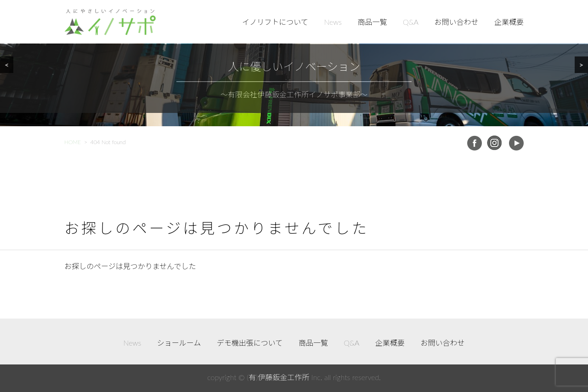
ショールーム (179, 343)
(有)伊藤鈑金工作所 (278, 377)
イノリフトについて (275, 22)
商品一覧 (373, 22)
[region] (294, 63)
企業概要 (509, 22)
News (333, 22)
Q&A (411, 22)
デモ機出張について (250, 343)
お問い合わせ (456, 22)
